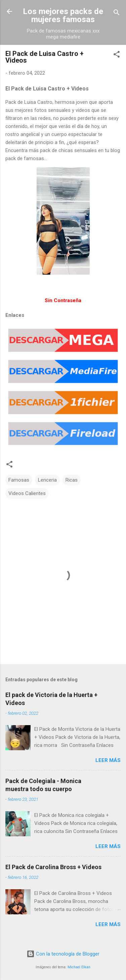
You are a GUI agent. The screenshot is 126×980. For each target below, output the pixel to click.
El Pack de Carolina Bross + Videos (53, 867)
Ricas (72, 480)
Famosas (19, 480)
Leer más (108, 760)
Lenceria (47, 480)
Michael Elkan (79, 967)
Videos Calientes (27, 493)
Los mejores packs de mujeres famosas (63, 15)
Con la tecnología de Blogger (63, 954)
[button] (117, 55)
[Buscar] (117, 14)
